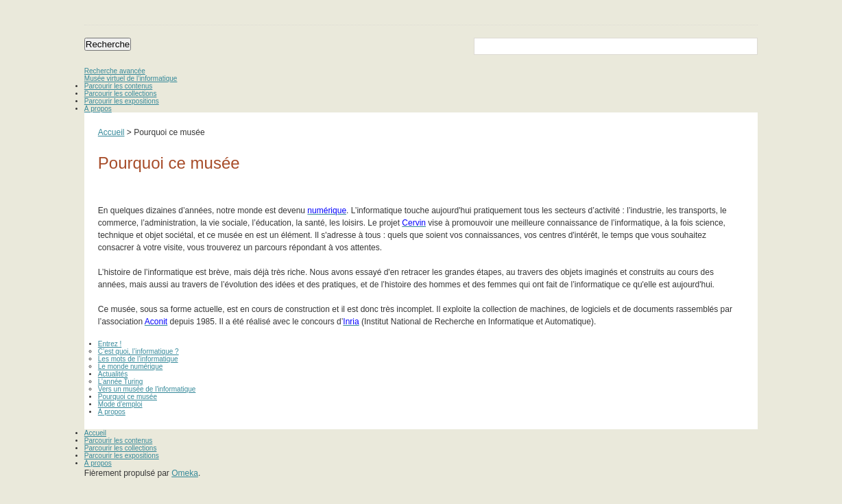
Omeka (185, 473)
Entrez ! (110, 344)
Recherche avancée (115, 71)
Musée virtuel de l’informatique (131, 79)
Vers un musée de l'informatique (147, 389)
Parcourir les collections (121, 94)
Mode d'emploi (120, 404)
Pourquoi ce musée (128, 397)
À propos (98, 109)
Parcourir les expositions (122, 101)
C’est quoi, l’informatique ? (139, 351)
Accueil (111, 132)
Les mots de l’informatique (138, 359)
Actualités (113, 374)
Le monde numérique (131, 367)
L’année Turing (121, 382)
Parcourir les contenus (119, 86)
